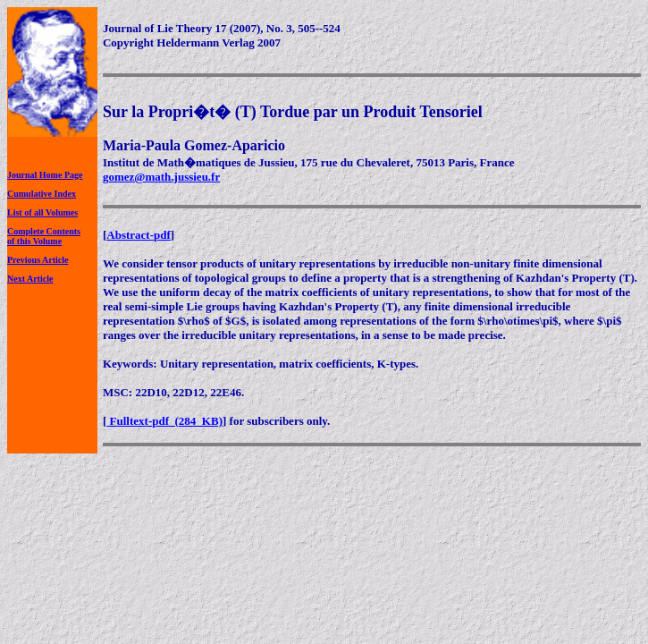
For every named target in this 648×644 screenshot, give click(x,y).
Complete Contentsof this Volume (44, 236)
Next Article (30, 279)
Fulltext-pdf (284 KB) (164, 421)
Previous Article (38, 260)
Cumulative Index (42, 194)
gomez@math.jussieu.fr (161, 177)
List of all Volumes (42, 212)
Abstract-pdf (139, 235)
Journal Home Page (45, 175)
